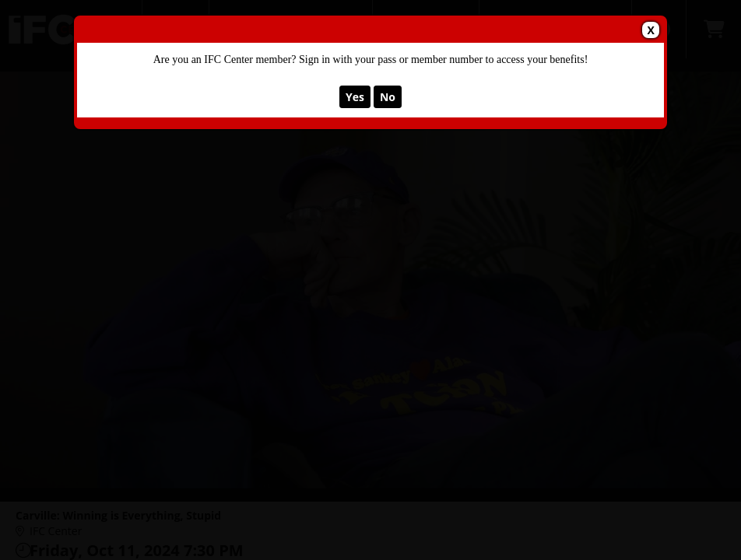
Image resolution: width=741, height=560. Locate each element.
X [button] (650, 30)
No (388, 97)
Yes (355, 97)
